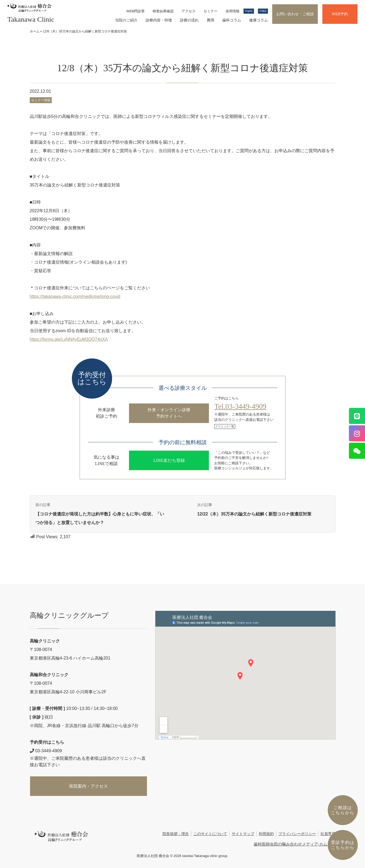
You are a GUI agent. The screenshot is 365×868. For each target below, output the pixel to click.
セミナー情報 (41, 100)
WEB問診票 (136, 11)
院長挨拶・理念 (176, 834)
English (249, 11)
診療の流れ (189, 20)
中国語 (263, 11)
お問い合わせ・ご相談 (295, 14)
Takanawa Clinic (31, 19)
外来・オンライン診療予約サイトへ (169, 413)
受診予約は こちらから (343, 845)
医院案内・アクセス (89, 786)
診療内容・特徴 (159, 20)
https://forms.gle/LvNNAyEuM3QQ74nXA (69, 339)
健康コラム (259, 20)
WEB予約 (340, 14)
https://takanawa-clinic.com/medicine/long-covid (75, 296)
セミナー (211, 11)
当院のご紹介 (126, 20)
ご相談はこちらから (343, 810)
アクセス (189, 11)
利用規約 (266, 834)
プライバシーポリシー (297, 834)
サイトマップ (243, 834)
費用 (211, 20)
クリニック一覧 (225, 426)
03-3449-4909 (46, 751)
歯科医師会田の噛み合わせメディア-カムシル (295, 844)
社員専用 (328, 834)
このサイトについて (210, 834)
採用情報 (233, 11)
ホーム (35, 31)
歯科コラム (232, 20)
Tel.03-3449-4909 (240, 406)
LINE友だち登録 (169, 460)
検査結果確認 (163, 11)
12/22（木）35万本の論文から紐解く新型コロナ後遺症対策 (254, 514)
